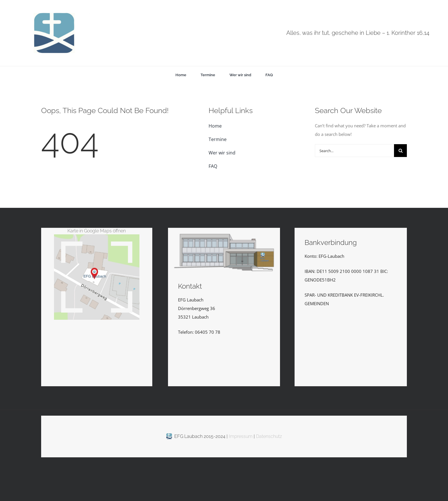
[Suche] (400, 151)
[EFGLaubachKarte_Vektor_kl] (97, 236)
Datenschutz (269, 436)
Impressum (241, 436)
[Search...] (354, 151)
